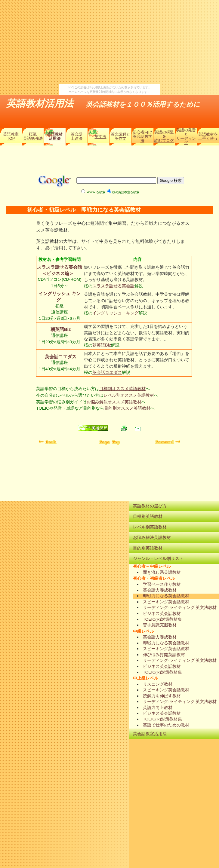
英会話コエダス (60, 357)
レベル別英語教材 (150, 527)
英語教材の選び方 (150, 506)
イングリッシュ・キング (116, 313)
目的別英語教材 (148, 548)
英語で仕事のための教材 (166, 725)
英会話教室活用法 (150, 734)
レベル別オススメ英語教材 (129, 395)
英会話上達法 (77, 136)
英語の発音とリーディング (186, 136)
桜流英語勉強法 (33, 136)
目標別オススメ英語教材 (122, 389)
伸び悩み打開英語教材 (164, 655)
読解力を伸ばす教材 (162, 696)
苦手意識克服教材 (160, 625)
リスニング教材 (158, 684)
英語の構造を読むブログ (164, 136)
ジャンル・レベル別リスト (158, 558)
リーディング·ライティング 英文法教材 (180, 608)
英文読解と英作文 (120, 136)
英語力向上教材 (158, 708)
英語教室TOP (11, 136)
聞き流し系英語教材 (162, 572)
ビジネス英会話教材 (162, 614)
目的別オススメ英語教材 (127, 408)
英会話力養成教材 (160, 590)
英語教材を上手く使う (208, 136)
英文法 (100, 137)
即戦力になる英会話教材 (166, 596)
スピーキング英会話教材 (166, 602)
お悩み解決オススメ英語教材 (114, 402)
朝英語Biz (60, 329)
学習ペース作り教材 (162, 584)
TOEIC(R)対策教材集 (163, 619)
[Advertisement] (109, 42)
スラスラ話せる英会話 (113, 286)
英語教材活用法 (55, 136)
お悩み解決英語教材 (152, 537)
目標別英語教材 (148, 516)
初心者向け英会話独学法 (142, 136)
